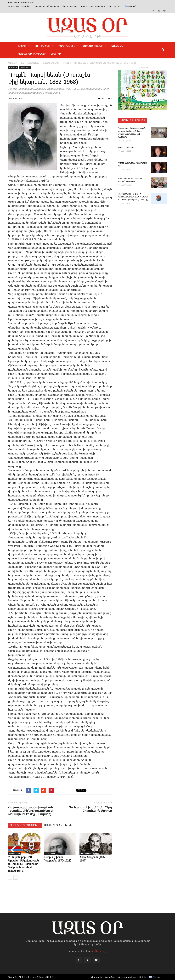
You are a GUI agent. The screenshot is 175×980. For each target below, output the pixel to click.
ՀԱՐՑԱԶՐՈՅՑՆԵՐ (95, 46)
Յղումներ (27, 6)
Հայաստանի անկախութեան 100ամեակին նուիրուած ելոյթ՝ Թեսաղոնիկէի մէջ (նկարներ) (31, 811)
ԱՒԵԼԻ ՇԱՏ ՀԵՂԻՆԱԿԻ (58, 825)
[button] (163, 50)
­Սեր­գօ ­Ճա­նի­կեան (127, 147)
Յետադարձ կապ (70, 6)
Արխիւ (84, 6)
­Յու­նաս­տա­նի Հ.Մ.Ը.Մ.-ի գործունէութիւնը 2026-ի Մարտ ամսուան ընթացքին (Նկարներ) (133, 197)
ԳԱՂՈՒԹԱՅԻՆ (68, 46)
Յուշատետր (25, 67)
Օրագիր (118, 6)
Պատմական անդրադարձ (46, 6)
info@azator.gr (99, 951)
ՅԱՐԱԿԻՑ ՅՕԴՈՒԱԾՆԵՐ (25, 825)
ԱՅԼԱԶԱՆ (118, 46)
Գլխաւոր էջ (14, 6)
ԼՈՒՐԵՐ (24, 46)
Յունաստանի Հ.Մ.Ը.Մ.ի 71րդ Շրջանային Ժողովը (90, 809)
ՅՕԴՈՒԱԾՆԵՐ (44, 46)
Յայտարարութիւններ (101, 6)
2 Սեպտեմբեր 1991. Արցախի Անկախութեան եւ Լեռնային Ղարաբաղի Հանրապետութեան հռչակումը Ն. (23, 864)
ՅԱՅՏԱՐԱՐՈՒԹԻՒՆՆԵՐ (32, 54)
